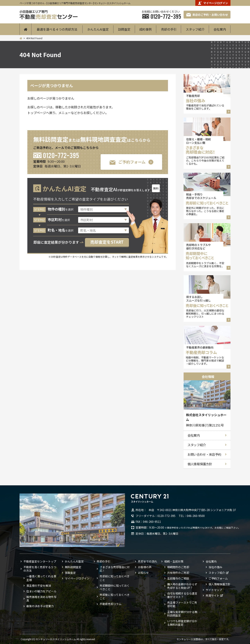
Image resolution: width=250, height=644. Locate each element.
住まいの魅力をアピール (41, 591)
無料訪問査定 (73, 567)
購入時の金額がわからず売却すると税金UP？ (182, 586)
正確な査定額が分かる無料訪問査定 (182, 614)
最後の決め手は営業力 (40, 606)
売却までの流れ (147, 561)
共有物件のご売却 (178, 573)
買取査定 (70, 573)
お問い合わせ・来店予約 (204, 454)
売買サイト (212, 595)
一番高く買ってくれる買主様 (41, 578)
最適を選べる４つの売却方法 (57, 29)
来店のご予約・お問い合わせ (207, 15)
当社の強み (215, 567)
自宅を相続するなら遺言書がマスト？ (182, 595)
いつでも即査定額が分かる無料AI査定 (182, 623)
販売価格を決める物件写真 (41, 599)
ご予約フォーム (128, 162)
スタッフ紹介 (195, 29)
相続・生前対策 (174, 561)
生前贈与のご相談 (178, 578)
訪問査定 (124, 29)
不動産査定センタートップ (40, 561)
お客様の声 (145, 567)
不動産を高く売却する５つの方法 (40, 569)
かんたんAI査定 (98, 29)
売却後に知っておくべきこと (115, 596)
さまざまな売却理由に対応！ (115, 569)
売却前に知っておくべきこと (115, 578)
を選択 (61, 209)
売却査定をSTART (107, 242)
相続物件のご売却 (178, 567)
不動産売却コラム (111, 604)
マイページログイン (213, 3)
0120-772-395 (61, 155)
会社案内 (220, 29)
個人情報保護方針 (200, 464)
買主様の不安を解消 (39, 586)
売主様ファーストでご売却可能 (182, 604)
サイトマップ (214, 590)
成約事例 (146, 29)
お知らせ (143, 573)
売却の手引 (169, 29)
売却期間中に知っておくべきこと (115, 587)
